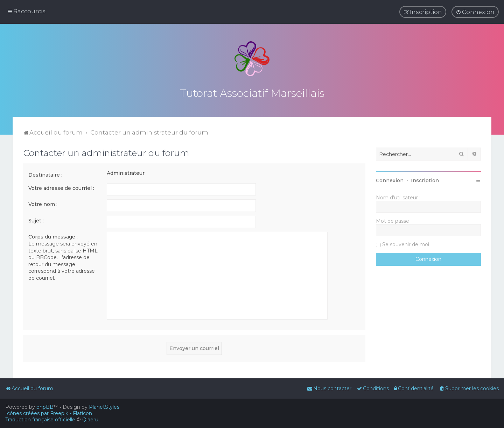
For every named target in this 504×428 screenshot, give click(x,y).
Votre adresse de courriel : (61, 187)
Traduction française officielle (40, 420)
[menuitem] (475, 12)
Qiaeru (90, 420)
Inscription (425, 179)
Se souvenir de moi (406, 243)
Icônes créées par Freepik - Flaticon (49, 413)
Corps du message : (53, 236)
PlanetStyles (104, 407)
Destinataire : (45, 174)
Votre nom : (43, 203)
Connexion (390, 179)
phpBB (45, 407)
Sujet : (36, 220)
